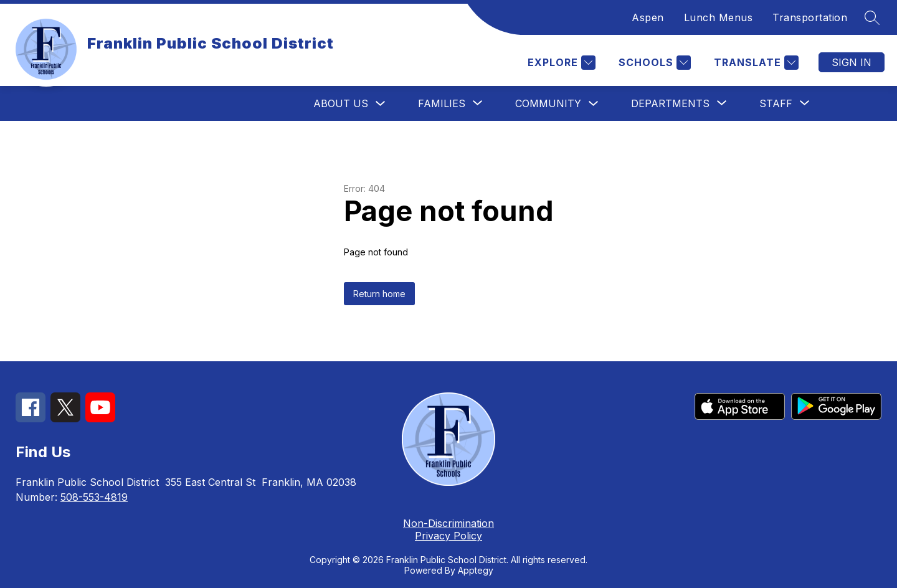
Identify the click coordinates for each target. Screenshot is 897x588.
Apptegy (476, 570)
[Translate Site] (755, 63)
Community (548, 103)
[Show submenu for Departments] (670, 103)
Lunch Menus (719, 17)
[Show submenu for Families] (442, 103)
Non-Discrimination (448, 523)
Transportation (810, 17)
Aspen (648, 17)
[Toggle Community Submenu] (594, 104)
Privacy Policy (448, 536)
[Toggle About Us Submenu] (381, 104)
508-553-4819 (94, 497)
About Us (341, 103)
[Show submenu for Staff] (776, 103)
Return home (379, 294)
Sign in (852, 62)
